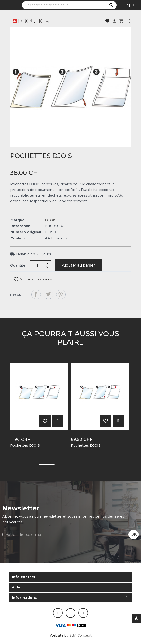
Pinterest (61, 294)
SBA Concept (80, 635)
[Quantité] (37, 265)
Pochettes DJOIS (25, 446)
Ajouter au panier (78, 265)
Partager (36, 294)
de (134, 5)
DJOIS (51, 220)
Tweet (48, 294)
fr (126, 5)
